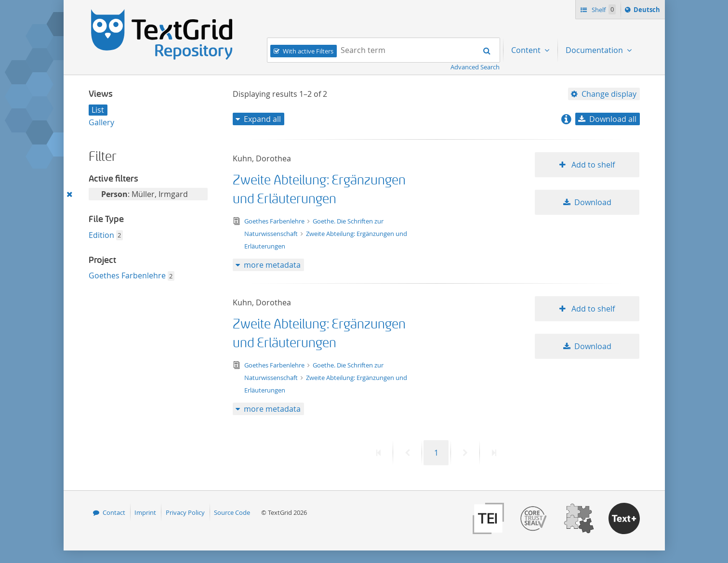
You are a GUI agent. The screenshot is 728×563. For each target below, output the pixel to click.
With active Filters (308, 51)
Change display (609, 94)
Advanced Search (475, 67)
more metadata (272, 265)
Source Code (232, 512)
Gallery (101, 122)
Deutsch (648, 11)
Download (593, 202)
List (98, 110)
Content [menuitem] (527, 50)
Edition (101, 235)
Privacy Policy (185, 512)
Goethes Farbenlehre (127, 275)
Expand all (262, 119)
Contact (114, 512)
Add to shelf (592, 165)
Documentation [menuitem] (595, 50)
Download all (613, 119)
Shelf (603, 9)
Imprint (145, 512)
